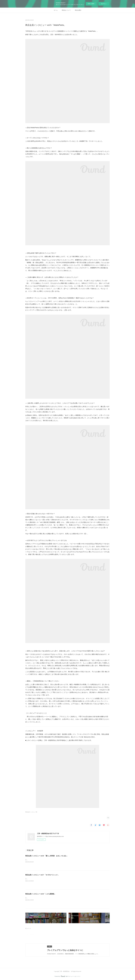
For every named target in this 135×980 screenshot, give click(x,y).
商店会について (66, 10)
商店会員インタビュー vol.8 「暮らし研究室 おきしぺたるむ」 (47, 856)
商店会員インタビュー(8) (31, 812)
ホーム (56, 10)
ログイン (104, 4)
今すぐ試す (91, 4)
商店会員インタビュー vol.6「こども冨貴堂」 (40, 894)
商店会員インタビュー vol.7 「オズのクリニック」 (42, 875)
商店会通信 (78, 10)
